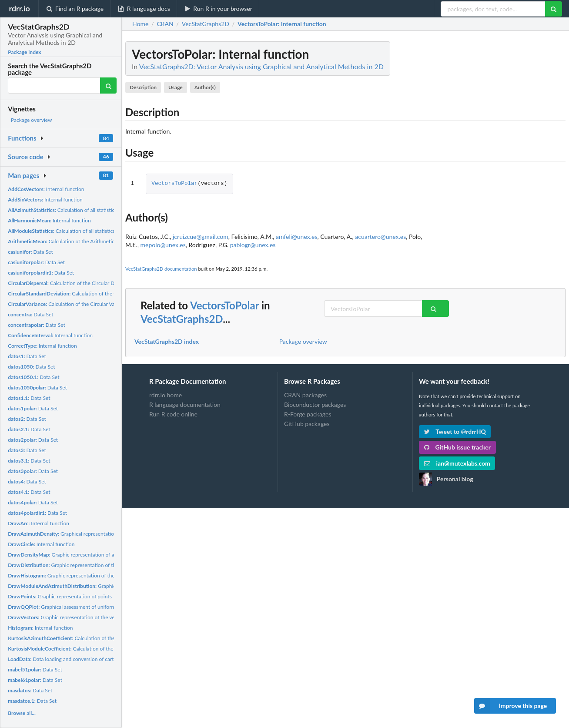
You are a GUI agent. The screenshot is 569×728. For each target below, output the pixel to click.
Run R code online (173, 414)
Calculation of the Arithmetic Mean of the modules (86, 241)
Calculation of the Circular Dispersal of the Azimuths (89, 283)
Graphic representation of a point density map (82, 555)
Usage (176, 87)
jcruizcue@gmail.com (201, 237)
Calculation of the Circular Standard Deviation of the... (101, 294)
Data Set (30, 252)
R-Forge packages (308, 414)
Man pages (23, 175)
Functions (22, 138)
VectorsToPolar (174, 184)
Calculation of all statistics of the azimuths (81, 210)
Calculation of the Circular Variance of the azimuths (86, 304)
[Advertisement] (500, 172)
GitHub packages (307, 424)
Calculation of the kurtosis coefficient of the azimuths (102, 638)
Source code (26, 157)
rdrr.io (19, 8)
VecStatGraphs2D (182, 319)
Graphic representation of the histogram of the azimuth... (92, 575)
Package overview (31, 120)
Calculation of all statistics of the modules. (80, 231)
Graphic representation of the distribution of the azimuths (95, 565)
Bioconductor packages (315, 404)
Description (143, 87)
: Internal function (282, 24)
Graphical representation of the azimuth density (89, 534)
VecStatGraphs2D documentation (161, 269)
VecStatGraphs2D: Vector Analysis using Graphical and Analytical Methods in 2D (261, 66)
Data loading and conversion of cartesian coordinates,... (83, 659)
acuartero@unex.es (380, 237)
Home (140, 24)
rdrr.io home (166, 395)
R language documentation (185, 404)
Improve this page (511, 706)
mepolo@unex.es (163, 245)
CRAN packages (305, 395)
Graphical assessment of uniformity (65, 607)
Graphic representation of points (60, 596)
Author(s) (205, 87)
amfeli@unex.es (296, 237)
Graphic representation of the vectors (67, 617)
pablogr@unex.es (253, 245)
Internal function (46, 189)
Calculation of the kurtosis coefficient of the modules (101, 649)
